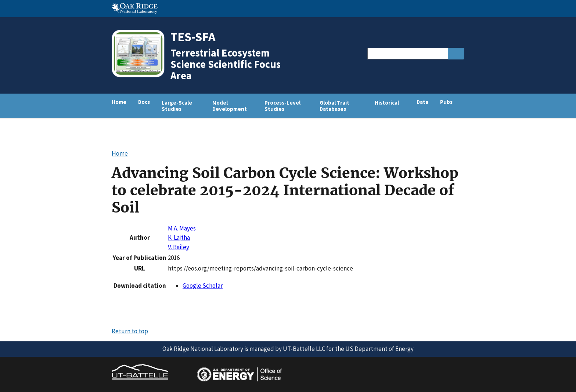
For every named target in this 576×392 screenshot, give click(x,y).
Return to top (130, 331)
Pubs (446, 102)
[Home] (141, 77)
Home (119, 102)
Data (422, 102)
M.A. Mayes (182, 228)
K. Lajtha (179, 237)
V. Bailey (179, 247)
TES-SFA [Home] (193, 37)
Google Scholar (203, 286)
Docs (144, 102)
